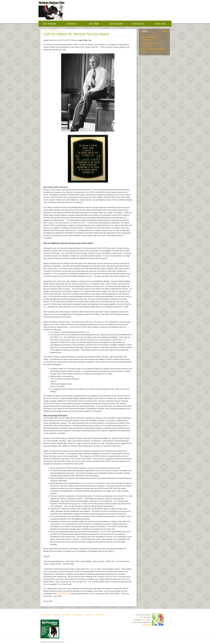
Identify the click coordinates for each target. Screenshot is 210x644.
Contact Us (138, 24)
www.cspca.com (64, 594)
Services (72, 24)
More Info (160, 24)
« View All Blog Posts (50, 30)
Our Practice (50, 24)
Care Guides (116, 24)
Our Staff (94, 24)
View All (165, 31)
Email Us (147, 625)
